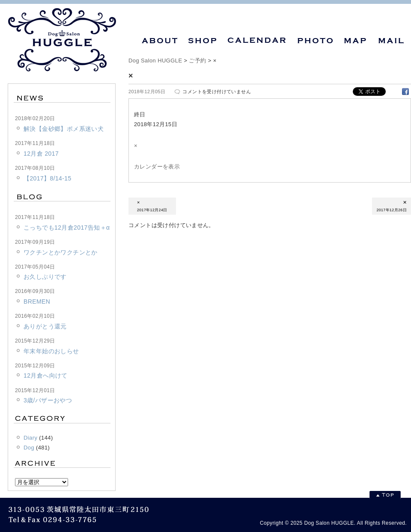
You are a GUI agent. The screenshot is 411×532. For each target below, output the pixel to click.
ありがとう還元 (45, 326)
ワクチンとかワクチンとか (61, 252)
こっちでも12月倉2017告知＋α (67, 228)
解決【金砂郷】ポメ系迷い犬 (64, 129)
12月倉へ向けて (46, 375)
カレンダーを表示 (157, 167)
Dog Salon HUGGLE (155, 61)
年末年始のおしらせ (51, 351)
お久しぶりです (45, 277)
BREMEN (37, 301)
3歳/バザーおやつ (48, 400)
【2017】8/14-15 (48, 178)
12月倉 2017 (41, 154)
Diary (30, 438)
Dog (29, 448)
